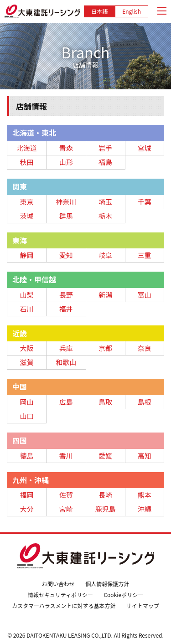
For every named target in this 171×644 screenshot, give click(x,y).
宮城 (145, 148)
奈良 (145, 348)
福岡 (27, 495)
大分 (27, 509)
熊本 (145, 495)
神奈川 (66, 202)
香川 (66, 456)
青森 (66, 148)
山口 (27, 416)
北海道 (27, 148)
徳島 (27, 456)
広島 (66, 402)
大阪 (27, 348)
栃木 (105, 216)
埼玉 (105, 202)
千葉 (145, 202)
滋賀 (27, 362)
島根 (145, 402)
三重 (145, 255)
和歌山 (66, 362)
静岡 (27, 255)
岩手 (105, 148)
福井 (66, 309)
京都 (105, 348)
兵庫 (66, 348)
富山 (145, 295)
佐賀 (66, 495)
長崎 (105, 495)
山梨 (27, 295)
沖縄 (145, 509)
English (132, 11)
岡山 (27, 402)
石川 (27, 309)
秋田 (27, 162)
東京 (27, 202)
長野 (66, 295)
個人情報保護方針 (107, 584)
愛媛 (105, 456)
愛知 (66, 255)
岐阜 (105, 255)
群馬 (66, 216)
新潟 (105, 295)
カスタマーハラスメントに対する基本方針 (64, 605)
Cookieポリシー (123, 595)
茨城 (27, 216)
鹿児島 (106, 509)
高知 (145, 456)
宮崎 (66, 509)
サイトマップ (143, 605)
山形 (66, 162)
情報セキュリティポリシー (60, 595)
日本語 (99, 11)
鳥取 (105, 402)
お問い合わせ (58, 584)
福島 (105, 162)
